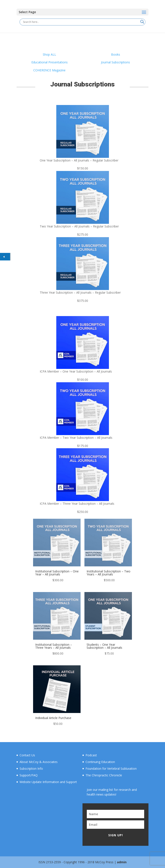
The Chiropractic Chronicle (104, 775)
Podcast (91, 755)
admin (122, 862)
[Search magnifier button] (142, 22)
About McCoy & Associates (39, 762)
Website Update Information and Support (48, 782)
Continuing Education (100, 762)
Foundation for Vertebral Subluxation (111, 769)
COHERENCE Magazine (49, 70)
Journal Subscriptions (115, 62)
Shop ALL (49, 54)
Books (116, 54)
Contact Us (27, 755)
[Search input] (81, 22)
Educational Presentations (50, 62)
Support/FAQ (29, 775)
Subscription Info (31, 769)
